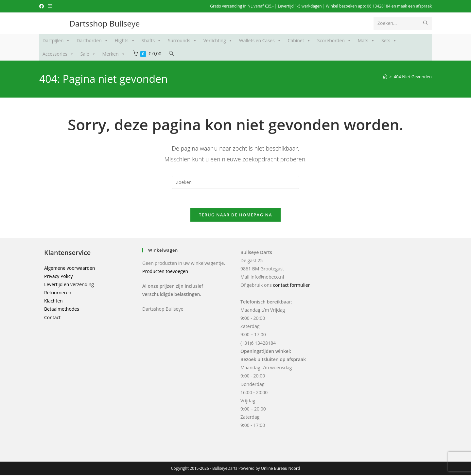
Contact (52, 318)
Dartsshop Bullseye (105, 23)
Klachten (53, 302)
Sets (389, 41)
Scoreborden (334, 41)
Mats (366, 41)
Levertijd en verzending (69, 285)
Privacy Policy (58, 277)
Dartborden (92, 41)
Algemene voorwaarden (70, 269)
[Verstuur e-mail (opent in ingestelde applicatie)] (50, 6)
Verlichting (218, 41)
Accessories (58, 54)
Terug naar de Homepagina (235, 215)
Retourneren (58, 293)
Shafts (151, 41)
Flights (125, 41)
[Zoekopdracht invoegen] (235, 182)
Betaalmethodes (62, 310)
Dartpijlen (56, 41)
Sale (88, 54)
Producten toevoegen (165, 272)
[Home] (385, 77)
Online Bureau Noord (281, 469)
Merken (114, 54)
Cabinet (299, 41)
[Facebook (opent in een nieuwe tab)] (43, 6)
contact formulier (291, 286)
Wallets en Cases (260, 41)
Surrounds (182, 41)
